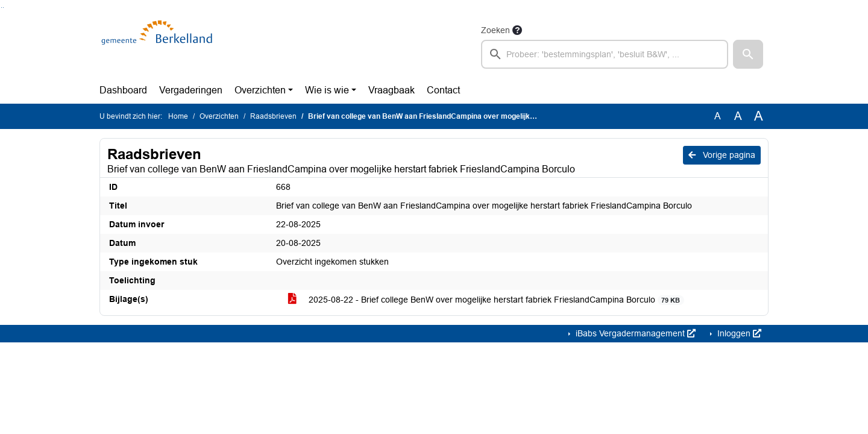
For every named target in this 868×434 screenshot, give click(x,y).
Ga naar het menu (3, 8)
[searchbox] (605, 54)
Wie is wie (327, 90)
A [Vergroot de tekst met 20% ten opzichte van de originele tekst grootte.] (738, 116)
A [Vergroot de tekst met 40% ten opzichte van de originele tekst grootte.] (759, 116)
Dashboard (123, 90)
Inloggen (738, 333)
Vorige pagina (722, 155)
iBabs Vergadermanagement (634, 333)
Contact (443, 90)
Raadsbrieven (273, 116)
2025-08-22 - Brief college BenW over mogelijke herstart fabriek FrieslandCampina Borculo (486, 300)
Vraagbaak (392, 90)
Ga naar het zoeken (2, 8)
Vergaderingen (191, 90)
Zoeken (495, 30)
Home (178, 116)
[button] (748, 54)
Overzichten (260, 90)
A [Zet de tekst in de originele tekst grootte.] (718, 116)
